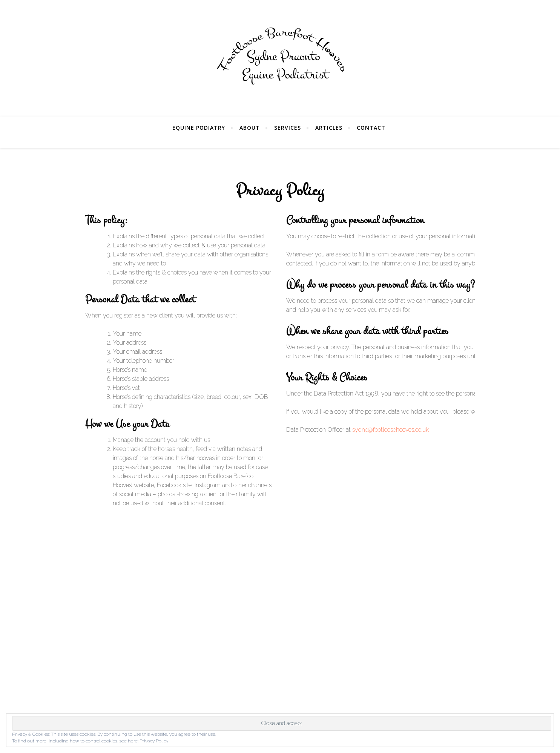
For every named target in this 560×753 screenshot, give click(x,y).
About (250, 128)
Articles (329, 128)
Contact (371, 128)
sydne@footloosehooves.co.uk (390, 430)
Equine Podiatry (199, 128)
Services (288, 128)
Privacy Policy (154, 741)
